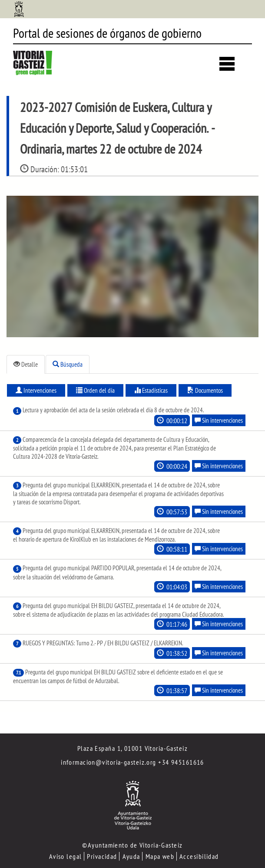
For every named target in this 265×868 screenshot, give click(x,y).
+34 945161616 (181, 762)
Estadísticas (151, 390)
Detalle (26, 364)
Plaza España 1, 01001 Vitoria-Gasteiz (132, 748)
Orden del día (95, 390)
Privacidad (102, 856)
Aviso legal (66, 856)
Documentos (205, 390)
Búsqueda (68, 364)
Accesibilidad (199, 856)
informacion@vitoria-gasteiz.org (109, 762)
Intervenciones (36, 390)
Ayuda (131, 856)
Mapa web (160, 856)
